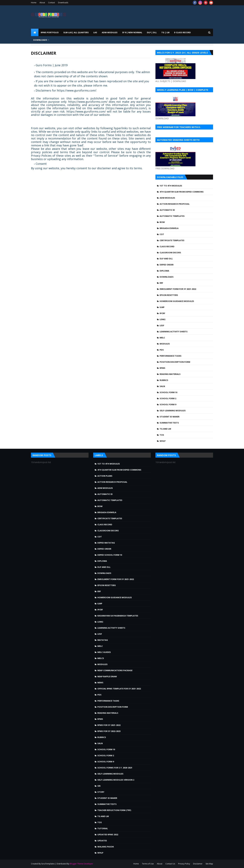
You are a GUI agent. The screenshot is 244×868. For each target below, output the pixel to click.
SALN (162, 386)
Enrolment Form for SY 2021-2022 (178, 289)
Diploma (164, 271)
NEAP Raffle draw (107, 676)
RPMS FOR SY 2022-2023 (109, 731)
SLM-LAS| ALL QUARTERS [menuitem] (76, 32)
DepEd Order (167, 265)
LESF (162, 325)
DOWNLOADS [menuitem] (40, 40)
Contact (52, 3)
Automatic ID (167, 210)
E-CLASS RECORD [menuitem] (182, 32)
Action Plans (105, 476)
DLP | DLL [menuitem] (152, 32)
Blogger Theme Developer (81, 864)
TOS (162, 435)
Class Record (167, 246)
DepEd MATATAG (106, 543)
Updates (102, 841)
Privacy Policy (184, 864)
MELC (162, 338)
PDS (162, 350)
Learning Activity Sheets (174, 332)
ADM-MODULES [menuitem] (110, 32)
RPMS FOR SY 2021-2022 (109, 725)
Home (34, 3)
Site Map (209, 864)
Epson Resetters (169, 295)
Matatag (103, 640)
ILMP (162, 307)
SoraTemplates (48, 864)
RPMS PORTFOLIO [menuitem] (50, 32)
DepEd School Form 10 (110, 555)
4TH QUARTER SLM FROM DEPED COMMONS (182, 192)
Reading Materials (170, 374)
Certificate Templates (172, 240)
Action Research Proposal (175, 204)
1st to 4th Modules (171, 186)
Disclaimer (198, 864)
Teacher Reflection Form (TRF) (114, 810)
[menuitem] (35, 32)
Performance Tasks (171, 356)
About (42, 3)
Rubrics (164, 380)
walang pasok (106, 847)
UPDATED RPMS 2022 (108, 834)
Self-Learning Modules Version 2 (116, 780)
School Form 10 (168, 392)
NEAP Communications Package (115, 670)
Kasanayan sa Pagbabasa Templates (118, 616)
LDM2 (162, 319)
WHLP (163, 441)
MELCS (101, 658)
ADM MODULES (167, 198)
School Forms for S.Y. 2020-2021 (115, 768)
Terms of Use (148, 864)
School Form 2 (168, 398)
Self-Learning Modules (173, 411)
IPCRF (162, 313)
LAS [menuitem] (95, 32)
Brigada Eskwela (169, 228)
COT (162, 234)
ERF (161, 283)
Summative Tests (169, 423)
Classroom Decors (170, 252)
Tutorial (103, 828)
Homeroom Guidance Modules (177, 301)
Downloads (63, 3)
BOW (162, 222)
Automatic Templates (172, 216)
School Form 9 (168, 404)
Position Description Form (175, 362)
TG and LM (165, 429)
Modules (165, 344)
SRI (99, 786)
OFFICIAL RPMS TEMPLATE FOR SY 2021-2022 (119, 689)
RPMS (162, 368)
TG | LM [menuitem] (165, 32)
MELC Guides (104, 652)
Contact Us (170, 864)
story (101, 792)
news (100, 683)
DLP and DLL (166, 259)
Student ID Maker (170, 417)
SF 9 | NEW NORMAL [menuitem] (132, 32)
